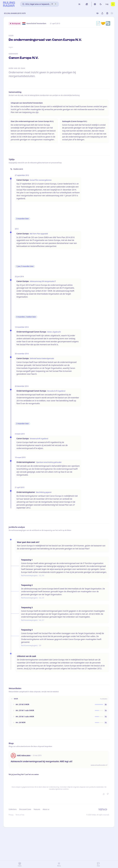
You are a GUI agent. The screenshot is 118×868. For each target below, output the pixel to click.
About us (46, 809)
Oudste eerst (17, 169)
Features (37, 809)
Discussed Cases (25, 809)
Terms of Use (20, 815)
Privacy (11, 815)
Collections (13, 809)
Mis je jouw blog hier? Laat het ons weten (24, 774)
